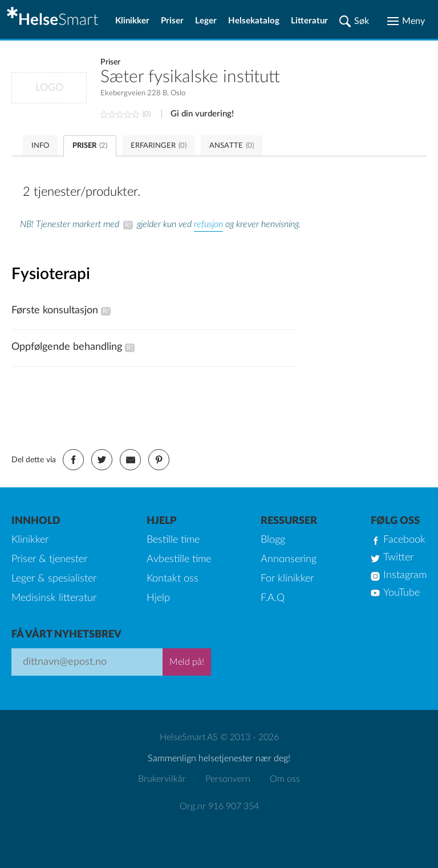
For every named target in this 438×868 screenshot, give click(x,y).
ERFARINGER (159, 146)
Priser (172, 21)
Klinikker (132, 21)
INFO (40, 146)
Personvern (228, 779)
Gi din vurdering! (202, 114)
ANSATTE (232, 146)
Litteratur (309, 21)
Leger (206, 21)
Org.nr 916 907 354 (219, 806)
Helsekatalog (254, 21)
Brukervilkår (162, 779)
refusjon (208, 224)
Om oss (285, 779)
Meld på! (187, 662)
